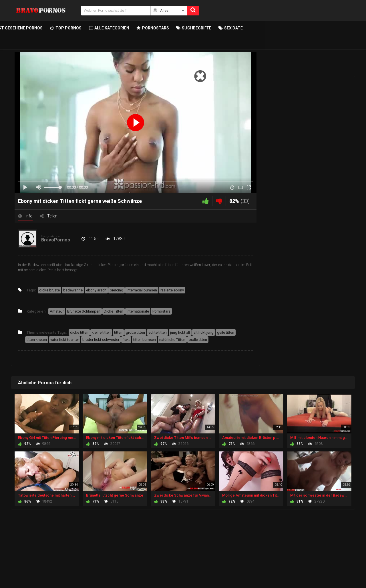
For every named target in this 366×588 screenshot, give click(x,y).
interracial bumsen (142, 290)
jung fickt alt (180, 332)
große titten (135, 332)
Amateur (57, 311)
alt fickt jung (204, 332)
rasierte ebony (172, 290)
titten (118, 332)
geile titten (226, 332)
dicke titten (79, 332)
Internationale (138, 311)
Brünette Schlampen (84, 311)
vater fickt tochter (65, 340)
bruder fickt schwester (101, 340)
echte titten (158, 332)
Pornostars (161, 311)
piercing (117, 290)
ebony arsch (96, 290)
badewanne (73, 290)
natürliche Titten (172, 340)
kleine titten (101, 332)
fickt (126, 340)
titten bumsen (145, 340)
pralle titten (198, 340)
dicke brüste (49, 290)
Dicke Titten (114, 311)
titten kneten (37, 340)
